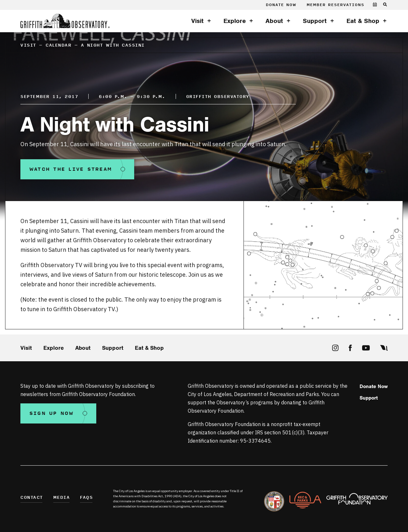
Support (315, 21)
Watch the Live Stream (71, 169)
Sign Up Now (52, 413)
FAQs (86, 498)
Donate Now (281, 5)
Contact (32, 498)
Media (62, 498)
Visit (197, 21)
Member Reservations (335, 5)
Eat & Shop (363, 21)
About (274, 21)
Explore (235, 21)
